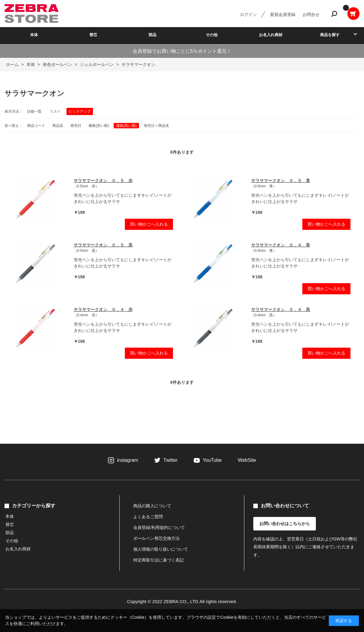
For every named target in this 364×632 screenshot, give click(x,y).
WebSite (247, 460)
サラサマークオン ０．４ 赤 (103, 309)
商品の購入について (152, 506)
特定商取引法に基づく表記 (159, 560)
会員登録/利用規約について (159, 527)
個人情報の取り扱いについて (161, 549)
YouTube (212, 460)
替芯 (93, 35)
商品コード (36, 126)
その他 (212, 35)
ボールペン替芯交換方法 (156, 538)
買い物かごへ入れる (149, 224)
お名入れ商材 (271, 35)
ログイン (248, 14)
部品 (153, 35)
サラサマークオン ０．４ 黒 (281, 309)
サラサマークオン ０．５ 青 (281, 180)
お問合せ (311, 14)
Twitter (170, 460)
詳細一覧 (34, 111)
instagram (128, 460)
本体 (34, 35)
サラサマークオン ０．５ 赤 (103, 180)
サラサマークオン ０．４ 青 (281, 245)
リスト (55, 111)
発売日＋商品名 (156, 126)
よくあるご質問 (148, 517)
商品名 (58, 126)
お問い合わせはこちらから (285, 524)
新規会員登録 (283, 14)
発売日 (76, 126)
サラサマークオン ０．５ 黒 (103, 245)
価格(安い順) (99, 126)
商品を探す (330, 35)
